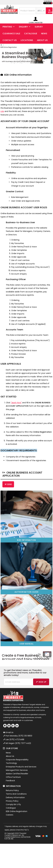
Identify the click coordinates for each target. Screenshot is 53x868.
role (2, 111)
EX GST (48, 3)
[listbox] (41, 11)
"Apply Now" (16, 402)
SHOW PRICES (48, 1)
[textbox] (28, 11)
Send (9, 484)
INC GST (51, 3)
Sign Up (42, 681)
